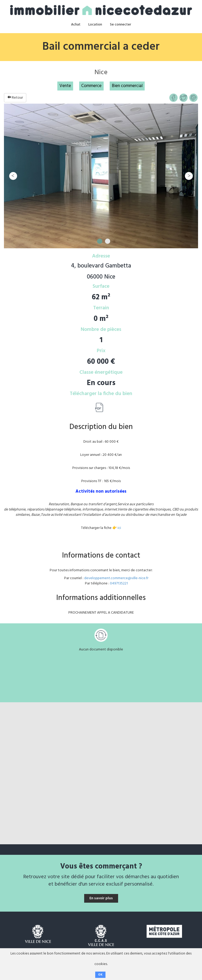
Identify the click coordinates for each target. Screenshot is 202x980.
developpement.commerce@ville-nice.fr (116, 578)
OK (100, 975)
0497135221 (119, 584)
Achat (76, 25)
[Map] (101, 773)
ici (119, 528)
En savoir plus (101, 898)
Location (95, 25)
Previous (13, 176)
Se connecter (121, 25)
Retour (15, 98)
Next (189, 176)
